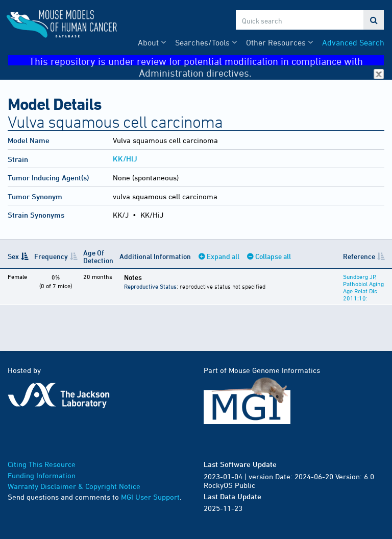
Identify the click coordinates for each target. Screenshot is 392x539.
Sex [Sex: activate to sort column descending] (13, 256)
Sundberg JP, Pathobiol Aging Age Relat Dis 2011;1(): (363, 287)
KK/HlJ (125, 159)
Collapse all (273, 256)
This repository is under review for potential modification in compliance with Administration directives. (206, 61)
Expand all (223, 256)
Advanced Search (353, 42)
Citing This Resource (42, 464)
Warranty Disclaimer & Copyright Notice (74, 486)
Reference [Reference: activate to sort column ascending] (359, 256)
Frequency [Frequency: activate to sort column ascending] (51, 256)
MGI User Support (150, 497)
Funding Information (42, 475)
